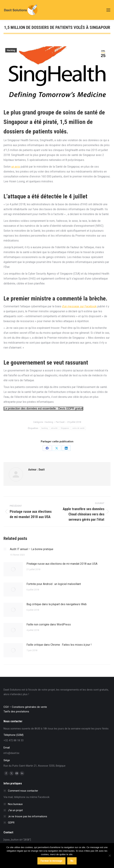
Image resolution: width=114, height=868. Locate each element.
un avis (16, 167)
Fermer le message (51, 861)
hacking (45, 428)
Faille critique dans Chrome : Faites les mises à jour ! (59, 645)
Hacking (11, 50)
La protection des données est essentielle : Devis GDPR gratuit (43, 408)
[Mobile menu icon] (108, 10)
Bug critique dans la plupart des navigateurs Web (57, 604)
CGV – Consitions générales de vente (25, 707)
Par (60, 422)
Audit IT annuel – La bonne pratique (32, 549)
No (72, 861)
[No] (110, 856)
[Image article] (5, 549)
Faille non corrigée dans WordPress (49, 624)
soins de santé (78, 428)
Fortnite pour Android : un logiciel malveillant (54, 584)
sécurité (54, 428)
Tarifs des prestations (16, 712)
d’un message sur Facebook (79, 306)
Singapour (65, 428)
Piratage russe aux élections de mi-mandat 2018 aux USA (62, 564)
